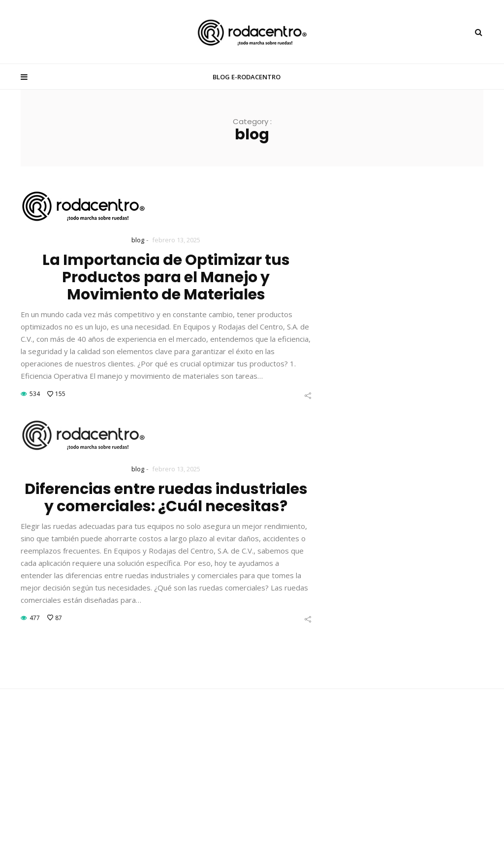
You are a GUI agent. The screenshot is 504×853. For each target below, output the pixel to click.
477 (35, 618)
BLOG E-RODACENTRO (247, 77)
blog (138, 240)
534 (35, 394)
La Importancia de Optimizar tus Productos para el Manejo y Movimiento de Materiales (166, 277)
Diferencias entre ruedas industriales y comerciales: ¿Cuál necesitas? (166, 498)
